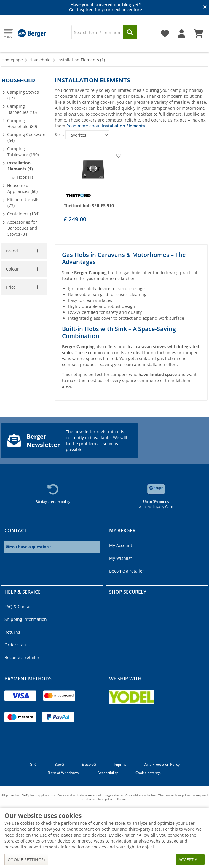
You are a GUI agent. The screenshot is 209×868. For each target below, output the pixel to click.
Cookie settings (148, 773)
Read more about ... (108, 126)
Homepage (12, 60)
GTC (33, 764)
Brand (12, 251)
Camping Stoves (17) (23, 95)
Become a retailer (127, 571)
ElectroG (89, 764)
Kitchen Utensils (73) (23, 203)
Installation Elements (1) (20, 166)
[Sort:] (87, 135)
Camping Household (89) (22, 123)
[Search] (97, 32)
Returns (12, 632)
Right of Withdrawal (64, 773)
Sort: (59, 134)
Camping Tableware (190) (23, 152)
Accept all (190, 860)
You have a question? (28, 547)
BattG (59, 764)
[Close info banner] (205, 7)
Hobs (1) (25, 177)
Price (11, 287)
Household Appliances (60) (22, 188)
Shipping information (26, 619)
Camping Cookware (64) (26, 137)
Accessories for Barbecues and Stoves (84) (22, 228)
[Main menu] (9, 33)
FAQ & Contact (19, 606)
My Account (121, 545)
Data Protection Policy (162, 764)
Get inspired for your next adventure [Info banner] (106, 7)
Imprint (120, 764)
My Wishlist (121, 558)
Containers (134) (23, 214)
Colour (12, 269)
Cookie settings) (26, 860)
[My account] (182, 31)
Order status (17, 645)
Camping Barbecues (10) (22, 109)
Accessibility (108, 773)
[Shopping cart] (199, 31)
